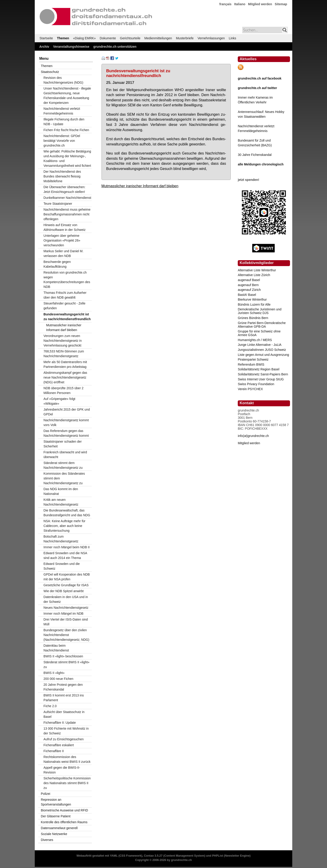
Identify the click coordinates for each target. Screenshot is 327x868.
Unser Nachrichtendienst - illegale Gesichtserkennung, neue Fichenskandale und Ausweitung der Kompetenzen (67, 96)
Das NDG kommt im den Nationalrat (61, 491)
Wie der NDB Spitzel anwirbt (64, 591)
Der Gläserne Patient (56, 816)
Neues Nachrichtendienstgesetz (66, 608)
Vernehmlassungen (211, 38)
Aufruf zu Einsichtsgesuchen (64, 739)
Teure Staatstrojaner (58, 204)
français (225, 4)
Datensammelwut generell (59, 828)
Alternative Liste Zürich (254, 275)
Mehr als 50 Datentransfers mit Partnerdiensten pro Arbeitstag (65, 364)
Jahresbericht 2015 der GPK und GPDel (67, 412)
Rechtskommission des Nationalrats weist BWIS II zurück (67, 759)
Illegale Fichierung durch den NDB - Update (64, 122)
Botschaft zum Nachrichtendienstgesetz (61, 539)
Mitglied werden (260, 4)
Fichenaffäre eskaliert (59, 745)
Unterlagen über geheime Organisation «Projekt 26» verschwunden (62, 240)
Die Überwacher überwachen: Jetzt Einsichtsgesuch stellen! (64, 189)
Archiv (44, 47)
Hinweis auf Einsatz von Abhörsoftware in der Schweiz (65, 227)
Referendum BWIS (251, 364)
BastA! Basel (247, 295)
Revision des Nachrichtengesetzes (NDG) (63, 80)
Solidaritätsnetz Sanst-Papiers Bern (263, 374)
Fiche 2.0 (50, 706)
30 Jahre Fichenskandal (255, 155)
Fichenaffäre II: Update (60, 723)
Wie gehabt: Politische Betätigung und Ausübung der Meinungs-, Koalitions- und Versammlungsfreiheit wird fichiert (67, 158)
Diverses (47, 840)
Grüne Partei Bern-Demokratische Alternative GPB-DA (262, 325)
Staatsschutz (50, 72)
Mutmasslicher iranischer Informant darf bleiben (140, 186)
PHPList (218, 856)
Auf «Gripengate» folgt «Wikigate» (59, 401)
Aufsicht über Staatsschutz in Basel (64, 714)
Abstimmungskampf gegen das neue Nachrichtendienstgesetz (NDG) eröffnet (65, 377)
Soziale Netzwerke (54, 834)
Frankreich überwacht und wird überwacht (65, 455)
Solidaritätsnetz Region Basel (259, 369)
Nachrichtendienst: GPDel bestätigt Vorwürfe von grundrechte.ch (62, 141)
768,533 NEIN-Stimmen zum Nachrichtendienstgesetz (64, 354)
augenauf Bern (248, 285)
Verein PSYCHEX (250, 389)
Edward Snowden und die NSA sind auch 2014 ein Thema (65, 555)
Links (232, 38)
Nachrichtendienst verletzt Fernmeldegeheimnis (62, 111)
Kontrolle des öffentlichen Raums (64, 822)
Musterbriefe (185, 38)
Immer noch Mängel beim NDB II (67, 547)
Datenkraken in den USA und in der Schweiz (66, 599)
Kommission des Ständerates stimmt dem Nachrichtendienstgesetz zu (64, 478)
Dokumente (108, 38)
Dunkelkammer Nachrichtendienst (67, 198)
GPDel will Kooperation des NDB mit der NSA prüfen (67, 577)
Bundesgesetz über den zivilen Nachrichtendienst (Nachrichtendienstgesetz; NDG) (67, 635)
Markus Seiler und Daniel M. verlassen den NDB (64, 253)
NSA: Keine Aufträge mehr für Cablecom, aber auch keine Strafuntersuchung (64, 526)
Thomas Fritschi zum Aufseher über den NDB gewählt (65, 295)
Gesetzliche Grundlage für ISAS (66, 585)
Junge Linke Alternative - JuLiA (260, 345)
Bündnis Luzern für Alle (254, 304)
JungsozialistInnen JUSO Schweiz (262, 350)
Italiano (240, 4)
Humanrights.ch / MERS (255, 340)
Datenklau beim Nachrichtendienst (56, 648)
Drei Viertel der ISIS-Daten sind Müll (66, 622)
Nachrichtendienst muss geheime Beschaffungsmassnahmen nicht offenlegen (67, 214)
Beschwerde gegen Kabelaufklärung (57, 264)
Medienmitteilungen (158, 38)
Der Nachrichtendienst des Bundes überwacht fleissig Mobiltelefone (62, 176)
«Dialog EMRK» (84, 38)
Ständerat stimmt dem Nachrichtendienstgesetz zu (63, 465)
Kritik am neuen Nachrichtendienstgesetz (61, 502)
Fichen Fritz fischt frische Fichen (66, 130)
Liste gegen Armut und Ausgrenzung (263, 355)
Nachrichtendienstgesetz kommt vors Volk (66, 423)
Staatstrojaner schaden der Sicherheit (63, 444)
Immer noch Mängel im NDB (64, 614)
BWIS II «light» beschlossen (63, 656)
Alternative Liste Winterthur (257, 270)
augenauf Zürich (249, 290)
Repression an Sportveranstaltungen (56, 802)
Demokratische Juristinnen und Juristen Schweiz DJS (260, 311)
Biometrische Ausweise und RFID (64, 810)
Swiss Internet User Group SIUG (261, 379)
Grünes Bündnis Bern (253, 318)
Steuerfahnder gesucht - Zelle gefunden (64, 306)
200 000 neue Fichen (59, 679)
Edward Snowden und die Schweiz (62, 566)
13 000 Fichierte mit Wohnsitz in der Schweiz (66, 731)
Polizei (46, 794)
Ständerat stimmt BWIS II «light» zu (67, 665)
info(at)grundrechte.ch (253, 436)
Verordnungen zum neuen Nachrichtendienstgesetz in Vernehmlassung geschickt (63, 341)
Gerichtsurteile (130, 38)
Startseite (46, 38)
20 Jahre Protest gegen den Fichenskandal (63, 687)
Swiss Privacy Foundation (256, 384)
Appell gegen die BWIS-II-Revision (62, 770)
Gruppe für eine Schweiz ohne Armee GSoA (259, 333)
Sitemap (281, 4)
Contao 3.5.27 (153, 856)
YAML (114, 856)
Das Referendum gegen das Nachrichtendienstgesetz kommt (66, 433)
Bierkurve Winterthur (252, 299)
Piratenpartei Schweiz (253, 359)
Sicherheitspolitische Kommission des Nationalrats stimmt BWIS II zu (67, 783)
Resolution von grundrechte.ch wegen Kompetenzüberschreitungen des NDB (67, 280)
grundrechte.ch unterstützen (115, 47)
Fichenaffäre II (54, 751)
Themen (63, 38)
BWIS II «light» (54, 673)
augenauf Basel (249, 280)
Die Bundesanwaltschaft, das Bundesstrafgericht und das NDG (67, 513)
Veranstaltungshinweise (71, 47)
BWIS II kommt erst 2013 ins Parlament (64, 698)
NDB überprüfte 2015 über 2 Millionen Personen (64, 390)
